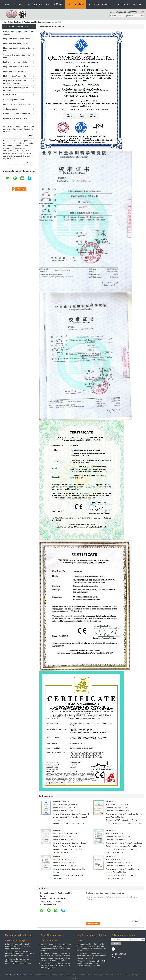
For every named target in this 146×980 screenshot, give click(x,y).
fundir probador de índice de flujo (16, 62)
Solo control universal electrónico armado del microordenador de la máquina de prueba (18, 946)
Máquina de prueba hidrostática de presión (16, 49)
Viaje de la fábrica (54, 4)
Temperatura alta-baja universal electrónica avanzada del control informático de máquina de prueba (18, 961)
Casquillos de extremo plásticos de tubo (16, 56)
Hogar (7, 4)
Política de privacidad (13, 975)
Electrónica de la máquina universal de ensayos (18, 33)
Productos (18, 4)
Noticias (137, 4)
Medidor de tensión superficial (15, 76)
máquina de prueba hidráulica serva (17, 39)
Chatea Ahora (123, 4)
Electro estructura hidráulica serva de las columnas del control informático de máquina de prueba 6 (91, 956)
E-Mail (114, 954)
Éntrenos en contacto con (100, 4)
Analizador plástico (10, 109)
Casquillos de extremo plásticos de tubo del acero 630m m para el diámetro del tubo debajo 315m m (56, 965)
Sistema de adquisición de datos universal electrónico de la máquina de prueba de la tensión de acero (20, 954)
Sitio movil (116, 957)
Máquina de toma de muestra (14, 71)
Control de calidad (75, 4)
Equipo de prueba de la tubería (15, 118)
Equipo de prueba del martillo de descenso (16, 89)
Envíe (116, 944)
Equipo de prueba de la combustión (17, 114)
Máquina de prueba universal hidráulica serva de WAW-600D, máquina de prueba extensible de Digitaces (91, 963)
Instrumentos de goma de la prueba (17, 104)
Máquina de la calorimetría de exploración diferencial (15, 82)
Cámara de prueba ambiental (14, 100)
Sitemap (122, 954)
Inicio (4, 22)
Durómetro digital (10, 95)
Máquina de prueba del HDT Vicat (16, 67)
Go (142, 15)
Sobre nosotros (34, 4)
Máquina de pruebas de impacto (15, 43)
